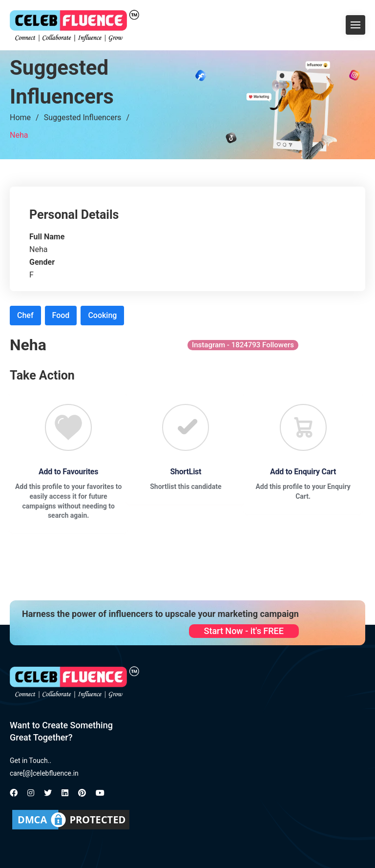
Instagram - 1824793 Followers (243, 345)
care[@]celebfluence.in (44, 773)
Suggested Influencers (83, 117)
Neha (19, 135)
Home (20, 117)
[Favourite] (68, 427)
